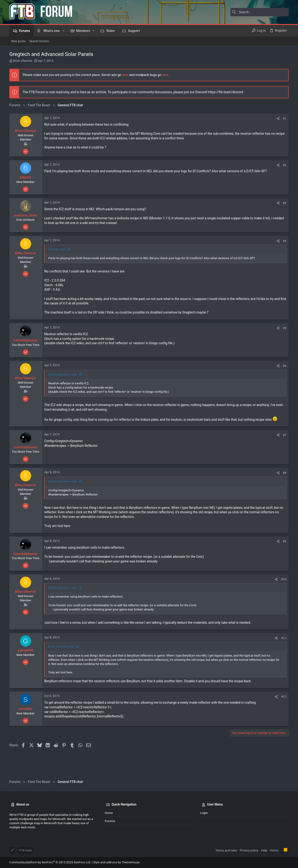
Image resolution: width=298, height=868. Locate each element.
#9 (285, 562)
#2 (285, 186)
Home (109, 813)
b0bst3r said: (57, 270)
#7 (285, 456)
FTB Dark (25, 850)
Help (264, 850)
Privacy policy (249, 850)
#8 (285, 494)
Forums (110, 821)
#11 (284, 659)
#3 (285, 224)
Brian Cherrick (22, 61)
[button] (63, 31)
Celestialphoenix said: (63, 395)
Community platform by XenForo (50, 862)
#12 (284, 718)
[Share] (278, 139)
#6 (285, 387)
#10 (284, 600)
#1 (285, 139)
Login (204, 813)
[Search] (260, 12)
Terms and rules (226, 850)
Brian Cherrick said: (61, 667)
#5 (285, 349)
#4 (285, 262)
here (125, 75)
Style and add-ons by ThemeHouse (116, 862)
